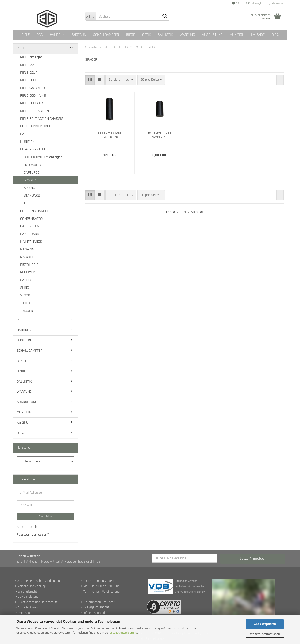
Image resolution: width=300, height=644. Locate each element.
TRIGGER (27, 311)
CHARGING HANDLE (34, 211)
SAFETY (26, 280)
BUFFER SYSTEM (32, 149)
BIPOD (131, 35)
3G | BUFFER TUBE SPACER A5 (159, 135)
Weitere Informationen (265, 634)
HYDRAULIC (32, 165)
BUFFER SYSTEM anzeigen (43, 157)
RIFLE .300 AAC (32, 103)
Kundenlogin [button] (254, 3)
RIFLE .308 (28, 80)
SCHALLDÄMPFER (106, 35)
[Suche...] (90, 16)
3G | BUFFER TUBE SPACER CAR (110, 135)
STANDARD (32, 196)
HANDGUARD (30, 234)
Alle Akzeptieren (265, 624)
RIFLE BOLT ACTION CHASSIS (42, 119)
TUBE (28, 203)
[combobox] (121, 80)
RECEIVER (28, 272)
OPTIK (146, 35)
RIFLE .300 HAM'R (33, 96)
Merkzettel (276, 3)
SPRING (29, 188)
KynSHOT (258, 35)
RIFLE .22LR (29, 73)
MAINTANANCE (31, 242)
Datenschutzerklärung (123, 633)
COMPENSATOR (32, 219)
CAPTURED (32, 173)
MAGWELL (28, 257)
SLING (25, 288)
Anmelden (45, 516)
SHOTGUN (79, 35)
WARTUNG (187, 35)
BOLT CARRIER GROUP (37, 126)
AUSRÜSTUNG (212, 35)
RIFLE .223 (28, 65)
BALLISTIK (165, 35)
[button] (236, 4)
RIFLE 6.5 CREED (32, 88)
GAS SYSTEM (30, 226)
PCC (40, 35)
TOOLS (25, 303)
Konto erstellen (28, 527)
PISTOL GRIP (29, 265)
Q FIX (275, 35)
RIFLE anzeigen (31, 57)
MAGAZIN (27, 249)
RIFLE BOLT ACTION (34, 111)
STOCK (25, 295)
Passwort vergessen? (33, 535)
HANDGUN (57, 35)
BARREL (26, 134)
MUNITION (237, 35)
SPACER (30, 180)
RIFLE (26, 35)
